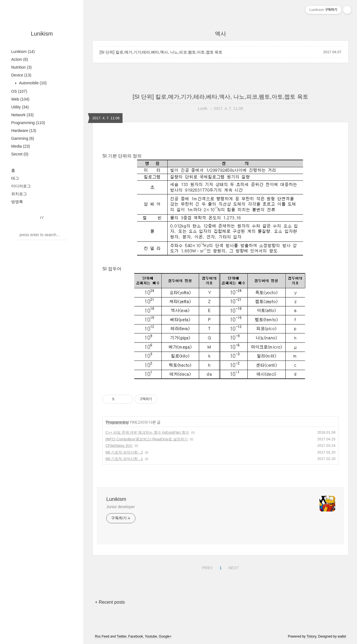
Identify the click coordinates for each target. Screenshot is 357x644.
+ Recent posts (110, 602)
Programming (28, 123)
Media (21, 146)
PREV (207, 567)
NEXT (233, 567)
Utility (20, 107)
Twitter (122, 636)
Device (21, 75)
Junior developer (121, 507)
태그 (15, 178)
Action (20, 59)
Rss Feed (102, 636)
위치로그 (19, 194)
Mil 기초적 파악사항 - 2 (124, 452)
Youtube (151, 636)
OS (19, 91)
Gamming (23, 138)
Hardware (24, 131)
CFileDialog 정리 (119, 446)
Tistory (311, 636)
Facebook (136, 636)
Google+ (165, 636)
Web (20, 99)
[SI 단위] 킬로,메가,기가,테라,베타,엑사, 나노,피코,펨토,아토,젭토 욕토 (161, 52)
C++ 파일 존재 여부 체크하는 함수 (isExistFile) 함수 (147, 432)
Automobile (32, 83)
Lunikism (42, 34)
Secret (20, 154)
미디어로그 (21, 186)
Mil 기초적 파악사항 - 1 (124, 459)
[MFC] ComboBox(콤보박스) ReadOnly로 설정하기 (147, 439)
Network (22, 115)
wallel (342, 636)
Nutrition (21, 67)
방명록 (17, 202)
